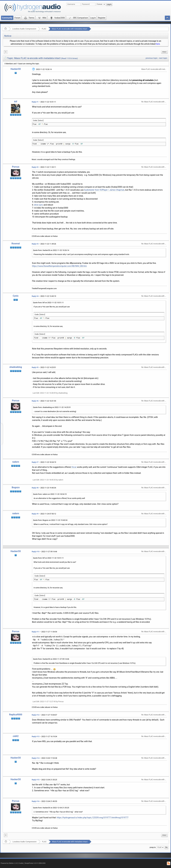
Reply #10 (36, 552)
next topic (163, 58)
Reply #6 (35, 401)
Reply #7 (35, 462)
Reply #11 (36, 632)
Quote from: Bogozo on (50, 520)
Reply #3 (35, 244)
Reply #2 (35, 167)
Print (164, 52)
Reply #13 (36, 737)
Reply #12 (36, 715)
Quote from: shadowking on (52, 407)
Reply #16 (36, 801)
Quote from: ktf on (48, 303)
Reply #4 (35, 296)
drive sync (39, 205)
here (158, 44)
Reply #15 (36, 780)
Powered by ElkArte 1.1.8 (9, 863)
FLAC (44, 29)
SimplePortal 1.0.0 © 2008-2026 (35, 863)
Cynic (16, 296)
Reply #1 (35, 102)
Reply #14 (36, 758)
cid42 (16, 736)
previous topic (152, 58)
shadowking (16, 367)
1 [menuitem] (6, 52)
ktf (16, 102)
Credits (21, 863)
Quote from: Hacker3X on (51, 250)
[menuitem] (164, 52)
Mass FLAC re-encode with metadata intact (70, 29)
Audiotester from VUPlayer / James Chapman (104, 190)
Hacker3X (16, 69)
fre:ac (74, 467)
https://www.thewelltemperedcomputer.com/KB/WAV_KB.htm (59, 266)
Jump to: (153, 847)
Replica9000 (16, 715)
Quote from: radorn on (50, 494)
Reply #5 (35, 367)
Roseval (16, 244)
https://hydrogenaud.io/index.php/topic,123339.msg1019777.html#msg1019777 (93, 818)
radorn (16, 462)
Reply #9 (35, 514)
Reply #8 (35, 488)
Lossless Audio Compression (24, 29)
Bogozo (16, 487)
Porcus (16, 167)
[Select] (41, 121)
